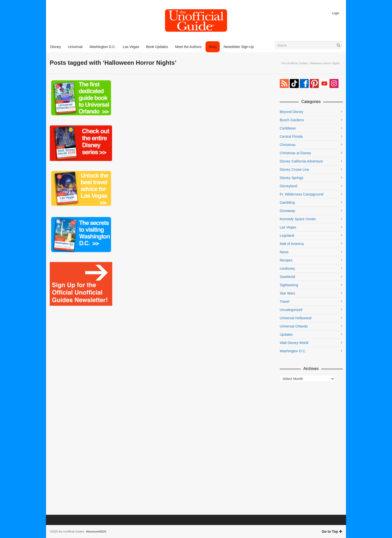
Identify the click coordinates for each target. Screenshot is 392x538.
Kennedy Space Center (298, 219)
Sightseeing (289, 285)
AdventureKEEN (96, 531)
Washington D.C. (293, 351)
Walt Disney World (294, 343)
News (284, 252)
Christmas (288, 145)
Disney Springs (291, 178)
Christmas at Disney (295, 153)
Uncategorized (291, 310)
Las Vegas (288, 227)
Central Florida (291, 136)
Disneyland (288, 186)
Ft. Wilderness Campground (301, 194)
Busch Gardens (292, 120)
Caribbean (288, 128)
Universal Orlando (294, 326)
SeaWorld (287, 277)
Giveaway (287, 211)
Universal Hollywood (296, 318)
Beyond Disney (291, 112)
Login (336, 13)
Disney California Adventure (301, 161)
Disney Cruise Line (294, 169)
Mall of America (292, 244)
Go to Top (332, 531)
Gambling (287, 202)
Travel (284, 301)
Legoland (287, 235)
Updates (286, 334)
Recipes (286, 260)
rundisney (287, 268)
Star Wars (287, 293)
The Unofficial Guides (294, 63)
